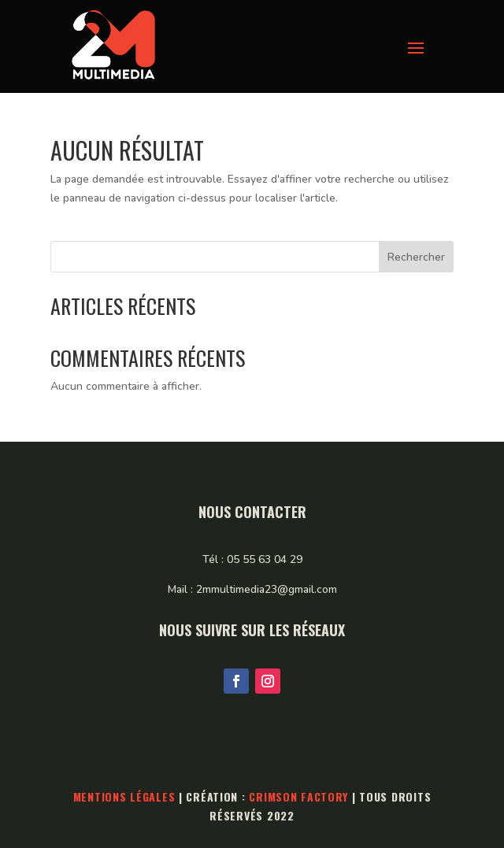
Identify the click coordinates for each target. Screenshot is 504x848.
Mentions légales (124, 796)
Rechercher (416, 257)
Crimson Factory (298, 796)
